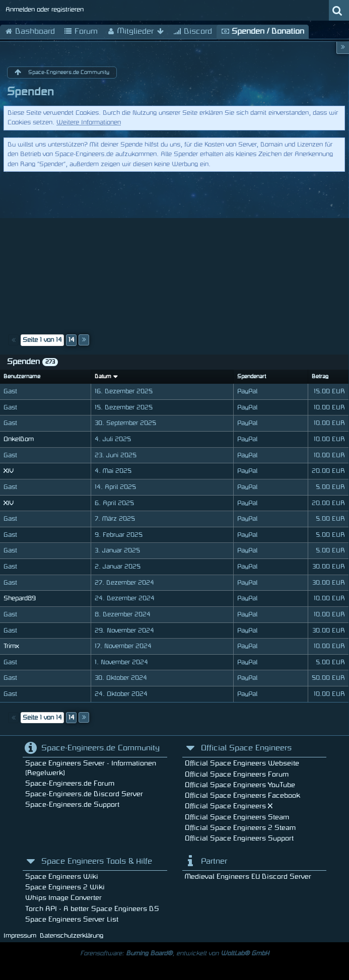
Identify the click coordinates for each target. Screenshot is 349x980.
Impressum (20, 936)
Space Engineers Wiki (62, 877)
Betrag (320, 377)
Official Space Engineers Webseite (242, 763)
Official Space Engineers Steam (237, 817)
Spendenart (252, 377)
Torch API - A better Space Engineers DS (92, 909)
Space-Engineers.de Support (72, 804)
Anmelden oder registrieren (45, 10)
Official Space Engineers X (229, 806)
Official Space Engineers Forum (237, 774)
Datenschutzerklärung (72, 936)
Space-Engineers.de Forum (70, 783)
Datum (103, 377)
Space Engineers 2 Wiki (65, 887)
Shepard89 (20, 598)
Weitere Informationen (89, 122)
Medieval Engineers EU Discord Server (248, 877)
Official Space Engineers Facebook (242, 795)
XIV (8, 471)
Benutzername (22, 377)
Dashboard (30, 32)
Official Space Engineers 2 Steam (240, 828)
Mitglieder (135, 32)
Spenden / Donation (263, 32)
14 (72, 340)
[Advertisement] (174, 249)
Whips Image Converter (63, 898)
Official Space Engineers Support (239, 838)
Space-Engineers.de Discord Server (84, 794)
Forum (81, 32)
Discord (193, 32)
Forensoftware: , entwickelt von (174, 953)
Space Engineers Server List (72, 919)
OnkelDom (19, 439)
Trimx (11, 646)
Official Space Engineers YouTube (240, 785)
